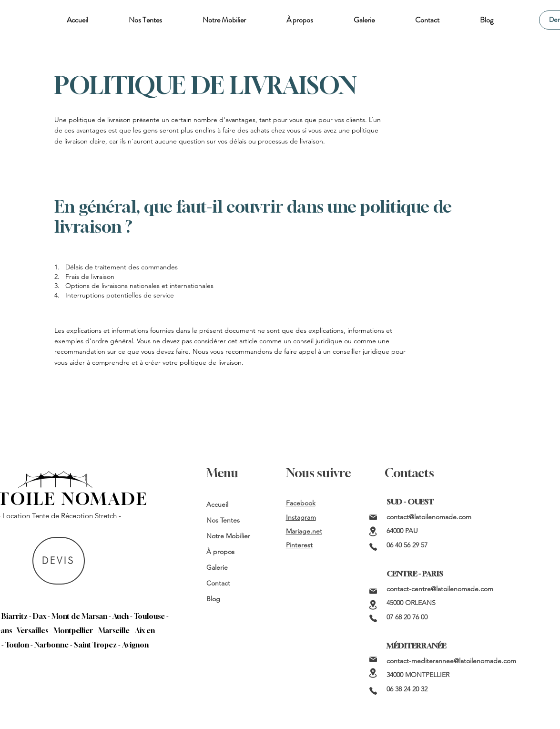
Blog (213, 599)
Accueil (217, 504)
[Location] (373, 531)
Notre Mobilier (228, 536)
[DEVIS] (59, 561)
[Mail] (373, 517)
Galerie (217, 567)
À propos (220, 552)
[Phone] (373, 547)
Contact (218, 583)
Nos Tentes (223, 520)
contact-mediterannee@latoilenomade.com (451, 661)
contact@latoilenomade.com (429, 517)
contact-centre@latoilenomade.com (440, 589)
